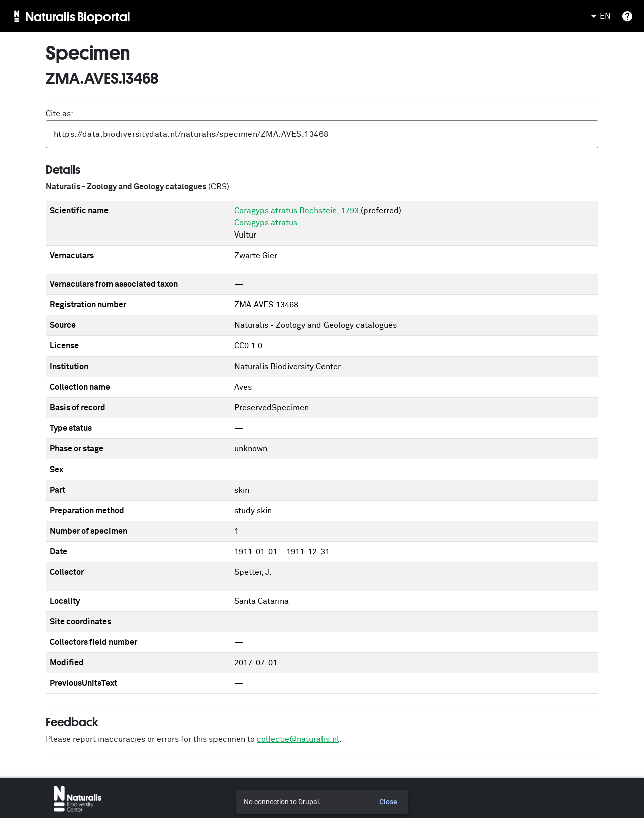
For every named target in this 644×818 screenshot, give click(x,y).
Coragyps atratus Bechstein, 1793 (296, 211)
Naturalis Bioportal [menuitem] (78, 16)
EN (599, 16)
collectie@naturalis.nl (298, 739)
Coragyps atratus (266, 223)
